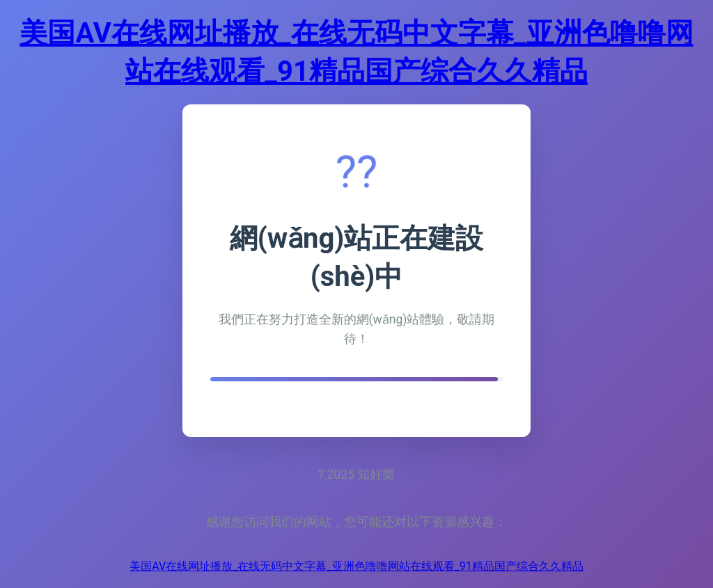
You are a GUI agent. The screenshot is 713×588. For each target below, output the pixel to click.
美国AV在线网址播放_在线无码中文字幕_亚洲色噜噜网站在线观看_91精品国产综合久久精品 (356, 566)
